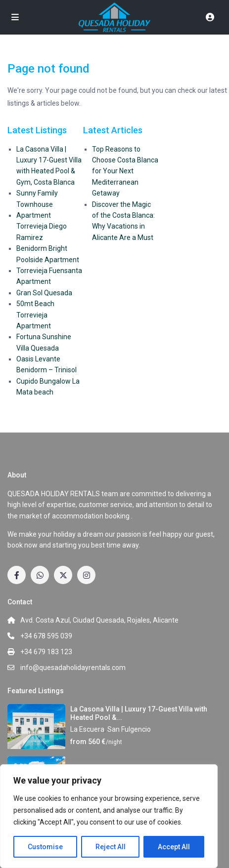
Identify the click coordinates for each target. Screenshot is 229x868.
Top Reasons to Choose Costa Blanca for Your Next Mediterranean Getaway (125, 171)
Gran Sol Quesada (44, 293)
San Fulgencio (129, 729)
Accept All (174, 847)
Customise (45, 847)
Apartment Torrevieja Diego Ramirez (42, 226)
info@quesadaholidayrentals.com (73, 668)
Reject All (111, 847)
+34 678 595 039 (46, 636)
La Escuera (87, 729)
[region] (109, 816)
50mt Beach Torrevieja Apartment (35, 315)
